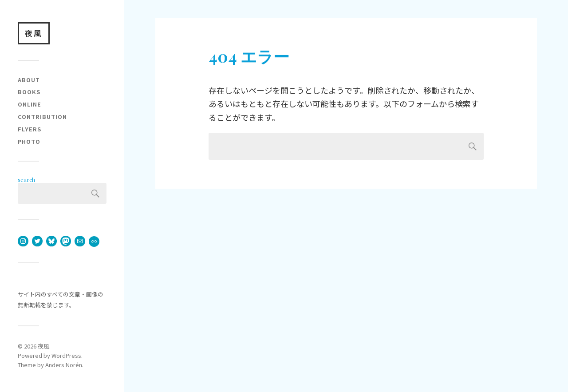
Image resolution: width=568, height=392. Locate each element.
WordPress (66, 355)
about (29, 80)
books (29, 92)
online (30, 104)
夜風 (34, 33)
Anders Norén (64, 365)
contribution (42, 117)
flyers (30, 129)
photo (29, 141)
